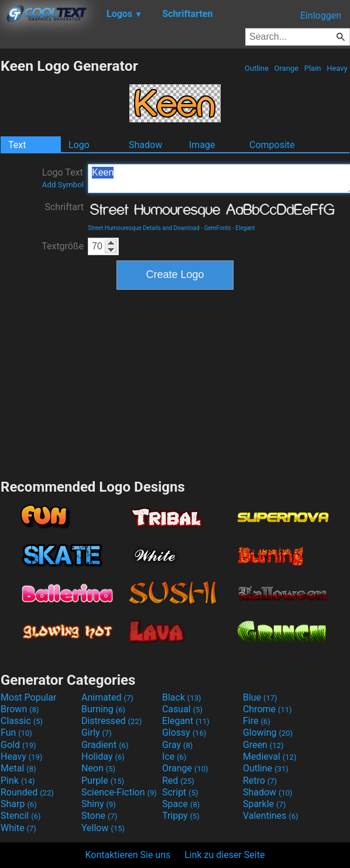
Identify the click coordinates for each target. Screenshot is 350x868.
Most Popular (29, 697)
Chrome (267, 709)
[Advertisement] (175, 383)
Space (181, 804)
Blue (260, 697)
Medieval (270, 757)
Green (263, 745)
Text (17, 145)
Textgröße (63, 246)
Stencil (20, 816)
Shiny (99, 804)
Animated (107, 697)
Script (180, 792)
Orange (286, 68)
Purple (103, 780)
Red (178, 780)
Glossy (184, 733)
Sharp (19, 804)
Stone (99, 816)
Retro (260, 780)
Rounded (27, 792)
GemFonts (218, 228)
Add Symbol (63, 185)
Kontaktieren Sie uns (128, 855)
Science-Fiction (119, 792)
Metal (18, 768)
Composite (272, 145)
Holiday (103, 757)
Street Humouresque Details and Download (144, 228)
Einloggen (321, 16)
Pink (18, 780)
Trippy (181, 816)
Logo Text (63, 178)
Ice (174, 757)
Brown (20, 709)
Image (202, 145)
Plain (312, 68)
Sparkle (264, 804)
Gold (18, 745)
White (18, 828)
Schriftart (64, 207)
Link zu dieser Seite (224, 855)
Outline (257, 68)
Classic (22, 721)
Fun (16, 733)
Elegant (245, 228)
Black (182, 697)
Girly (97, 733)
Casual (182, 709)
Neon (98, 768)
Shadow (145, 145)
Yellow (103, 828)
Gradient (105, 745)
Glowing (268, 733)
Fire (257, 721)
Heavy (337, 68)
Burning (103, 709)
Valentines (271, 816)
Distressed (111, 721)
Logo (79, 145)
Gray (177, 745)
